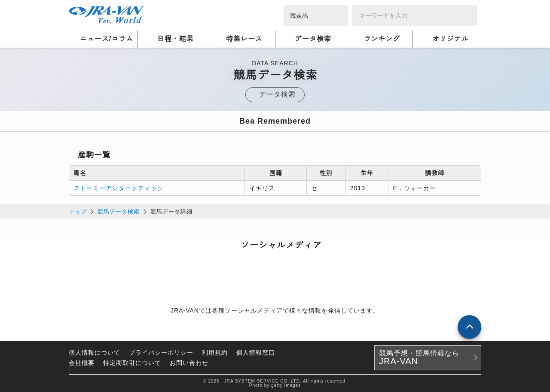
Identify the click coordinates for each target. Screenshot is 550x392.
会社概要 (82, 363)
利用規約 (215, 352)
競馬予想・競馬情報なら (419, 358)
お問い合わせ (189, 363)
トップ (78, 211)
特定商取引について (132, 363)
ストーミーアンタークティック (119, 188)
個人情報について (95, 352)
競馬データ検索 (119, 211)
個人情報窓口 (256, 352)
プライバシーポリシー (161, 352)
